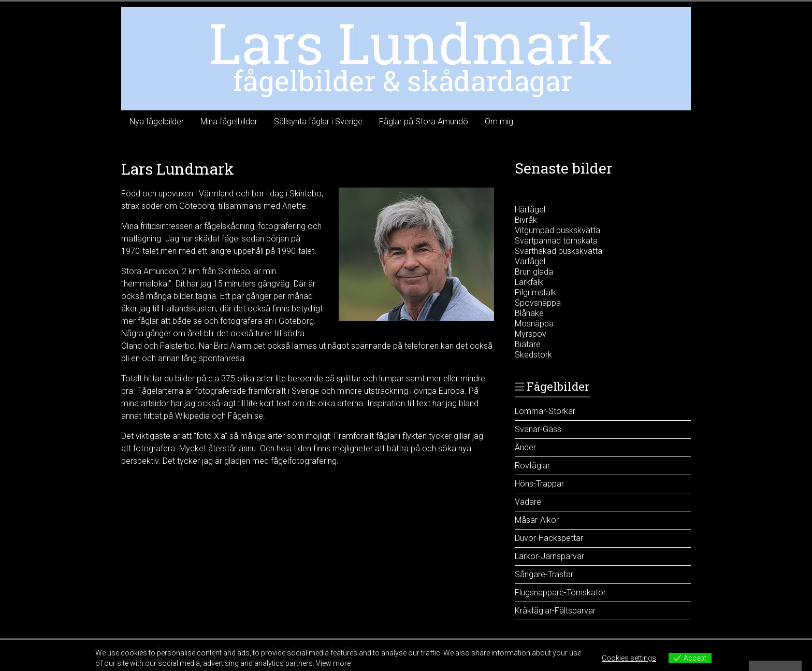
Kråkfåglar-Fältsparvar (555, 611)
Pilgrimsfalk (535, 292)
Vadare (528, 502)
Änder (525, 447)
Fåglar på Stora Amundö (424, 122)
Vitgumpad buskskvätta (557, 230)
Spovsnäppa (538, 303)
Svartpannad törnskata (556, 241)
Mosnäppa (534, 324)
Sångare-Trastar (544, 574)
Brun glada (534, 272)
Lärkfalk (529, 282)
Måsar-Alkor (537, 520)
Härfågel (530, 210)
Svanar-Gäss (538, 429)
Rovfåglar (532, 466)
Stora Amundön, (150, 271)
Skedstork (533, 355)
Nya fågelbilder (157, 122)
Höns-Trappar (539, 484)
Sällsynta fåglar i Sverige (318, 122)
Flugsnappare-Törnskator (560, 593)
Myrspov (531, 334)
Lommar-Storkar (545, 411)
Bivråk (526, 220)
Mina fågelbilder (229, 122)
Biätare (528, 344)
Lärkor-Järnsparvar (549, 556)
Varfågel (530, 261)
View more (333, 663)
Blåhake (529, 313)
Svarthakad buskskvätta (559, 251)
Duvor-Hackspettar (549, 538)
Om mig (499, 122)
